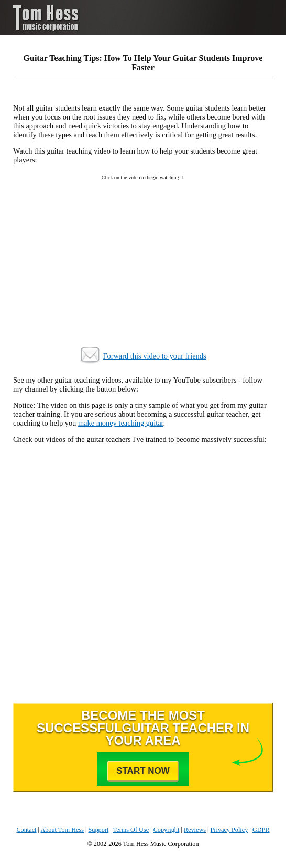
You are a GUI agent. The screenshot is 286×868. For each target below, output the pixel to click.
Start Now (143, 771)
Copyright (167, 830)
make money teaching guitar (121, 423)
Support (99, 830)
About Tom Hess (62, 830)
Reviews (195, 830)
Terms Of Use (131, 830)
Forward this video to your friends (154, 356)
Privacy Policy (229, 830)
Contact (26, 830)
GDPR (261, 830)
